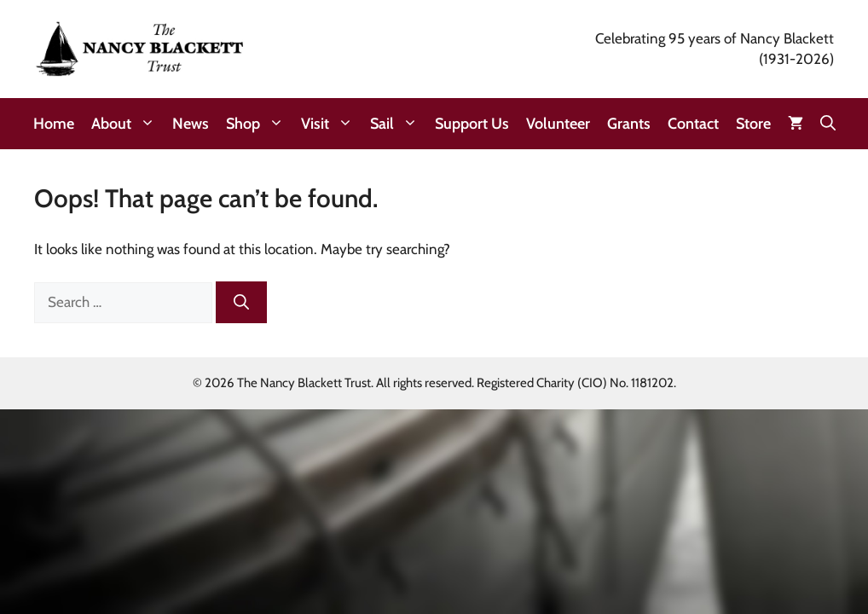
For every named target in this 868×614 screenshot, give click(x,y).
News (191, 124)
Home (54, 124)
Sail (398, 124)
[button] (828, 124)
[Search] (241, 302)
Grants (629, 124)
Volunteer (558, 124)
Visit (331, 124)
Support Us (472, 124)
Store (753, 124)
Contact (693, 124)
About (127, 124)
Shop (259, 124)
